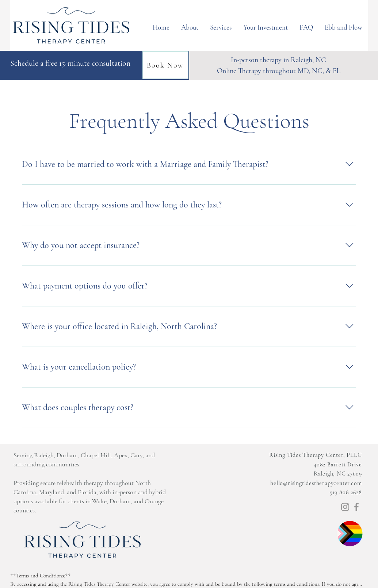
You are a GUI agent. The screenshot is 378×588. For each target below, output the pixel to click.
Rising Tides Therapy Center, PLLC (315, 455)
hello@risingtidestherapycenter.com (316, 483)
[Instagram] (345, 507)
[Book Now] (165, 65)
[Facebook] (356, 507)
